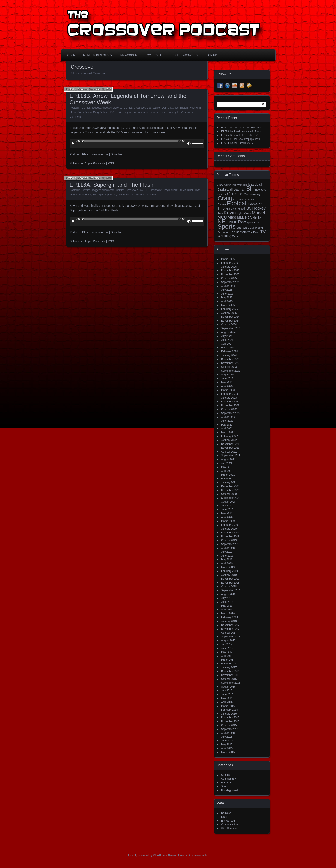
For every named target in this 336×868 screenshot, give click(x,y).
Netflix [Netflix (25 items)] (257, 217)
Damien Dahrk (161, 108)
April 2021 (227, 471)
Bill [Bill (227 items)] (250, 189)
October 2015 (229, 725)
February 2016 (229, 710)
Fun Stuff (226, 783)
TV (181, 112)
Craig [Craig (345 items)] (225, 198)
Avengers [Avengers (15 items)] (242, 185)
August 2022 (228, 417)
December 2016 (230, 671)
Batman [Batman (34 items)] (240, 189)
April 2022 (227, 429)
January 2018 (229, 621)
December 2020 (230, 486)
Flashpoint (155, 190)
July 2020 (227, 506)
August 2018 (228, 594)
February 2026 (229, 263)
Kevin (81, 89)
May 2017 (227, 652)
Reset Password (185, 55)
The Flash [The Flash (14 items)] (254, 232)
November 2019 (230, 536)
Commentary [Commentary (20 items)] (252, 194)
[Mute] (189, 143)
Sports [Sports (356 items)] (227, 226)
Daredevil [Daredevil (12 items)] (243, 200)
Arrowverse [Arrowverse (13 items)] (230, 185)
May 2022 (227, 425)
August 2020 (228, 502)
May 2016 (227, 698)
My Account (130, 55)
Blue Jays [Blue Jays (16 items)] (260, 190)
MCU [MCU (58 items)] (222, 217)
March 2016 (228, 706)
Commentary (229, 779)
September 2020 (231, 498)
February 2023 (229, 394)
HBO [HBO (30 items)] (248, 208)
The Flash (123, 195)
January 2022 (229, 440)
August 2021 (228, 459)
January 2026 (229, 267)
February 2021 (229, 479)
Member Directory (98, 55)
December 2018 (230, 579)
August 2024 (228, 332)
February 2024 (229, 351)
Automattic (201, 855)
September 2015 (231, 729)
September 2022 (231, 413)
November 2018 (230, 583)
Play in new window (95, 154)
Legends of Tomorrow (136, 112)
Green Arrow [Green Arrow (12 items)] (237, 209)
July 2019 (227, 552)
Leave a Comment (145, 195)
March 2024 (228, 348)
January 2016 (229, 714)
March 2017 (228, 660)
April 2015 (227, 748)
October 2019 (229, 540)
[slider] (131, 141)
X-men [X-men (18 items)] (236, 236)
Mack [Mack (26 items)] (247, 213)
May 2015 (227, 744)
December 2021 (230, 444)
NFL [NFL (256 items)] (223, 221)
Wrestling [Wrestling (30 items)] (224, 236)
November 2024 (230, 321)
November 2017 (230, 629)
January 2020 (229, 529)
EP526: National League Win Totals (241, 131)
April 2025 (227, 301)
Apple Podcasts (95, 163)
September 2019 (231, 544)
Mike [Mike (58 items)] (232, 217)
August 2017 (228, 640)
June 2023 (227, 378)
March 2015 (228, 752)
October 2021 (229, 452)
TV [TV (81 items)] (263, 232)
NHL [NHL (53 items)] (233, 222)
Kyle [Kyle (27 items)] (240, 213)
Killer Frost (193, 190)
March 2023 (228, 390)
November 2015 (230, 721)
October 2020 (229, 494)
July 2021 (227, 463)
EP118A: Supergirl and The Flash (112, 185)
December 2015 (230, 718)
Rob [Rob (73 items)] (242, 222)
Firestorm (195, 108)
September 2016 (231, 683)
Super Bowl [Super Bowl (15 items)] (257, 228)
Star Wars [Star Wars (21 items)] (243, 228)
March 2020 (228, 521)
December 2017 (230, 625)
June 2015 (227, 741)
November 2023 (230, 363)
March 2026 (228, 259)
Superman (110, 195)
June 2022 (227, 421)
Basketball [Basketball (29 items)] (225, 189)
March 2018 (228, 613)
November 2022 (230, 405)
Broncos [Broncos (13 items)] (222, 194)
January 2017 (229, 667)
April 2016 (227, 702)
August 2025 (228, 286)
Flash (73, 112)
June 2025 (227, 294)
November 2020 (230, 490)
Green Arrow (85, 112)
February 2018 (229, 617)
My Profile (155, 55)
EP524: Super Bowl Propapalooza (241, 139)
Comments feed (230, 825)
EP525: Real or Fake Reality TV (239, 135)
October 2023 (229, 367)
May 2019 (227, 560)
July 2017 (227, 644)
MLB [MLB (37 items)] (241, 217)
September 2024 (231, 328)
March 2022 (228, 432)
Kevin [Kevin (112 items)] (230, 213)
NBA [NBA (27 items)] (248, 217)
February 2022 (229, 436)
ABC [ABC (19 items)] (220, 185)
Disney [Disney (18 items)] (222, 204)
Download (117, 154)
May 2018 (227, 606)
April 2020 (227, 517)
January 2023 (229, 398)
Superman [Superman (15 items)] (223, 232)
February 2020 (229, 525)
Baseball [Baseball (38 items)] (255, 184)
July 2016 (227, 691)
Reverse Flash (158, 112)
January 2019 (229, 575)
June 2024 (227, 340)
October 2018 (229, 587)
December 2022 (230, 402)
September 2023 (231, 371)
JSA (112, 112)
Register (226, 813)
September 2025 (231, 282)
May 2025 (227, 298)
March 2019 (228, 567)
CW (149, 108)
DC (172, 108)
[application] (137, 143)
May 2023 (227, 382)
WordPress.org (230, 828)
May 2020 (227, 513)
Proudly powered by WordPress (147, 855)
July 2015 (227, 737)
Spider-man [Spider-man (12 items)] (253, 223)
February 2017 (229, 664)
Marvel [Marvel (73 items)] (258, 213)
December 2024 (230, 317)
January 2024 (229, 355)
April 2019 (227, 563)
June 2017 (227, 648)
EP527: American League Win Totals (242, 128)
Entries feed (228, 821)
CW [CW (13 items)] (235, 200)
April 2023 (227, 386)
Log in (225, 817)
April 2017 (227, 656)
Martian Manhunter (80, 195)
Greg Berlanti (101, 112)
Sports (225, 786)
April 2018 (227, 610)
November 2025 (230, 274)
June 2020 (227, 509)
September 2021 (231, 456)
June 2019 (227, 556)
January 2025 (229, 313)
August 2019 (228, 548)
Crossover (139, 108)
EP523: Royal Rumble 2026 (237, 143)
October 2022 (229, 409)
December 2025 (230, 271)
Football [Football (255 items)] (237, 203)
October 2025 (229, 278)
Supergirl (173, 112)
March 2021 (228, 475)
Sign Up (211, 55)
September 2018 (231, 590)
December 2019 (230, 533)
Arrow (105, 108)
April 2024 (227, 344)
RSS (111, 163)
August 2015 (228, 733)
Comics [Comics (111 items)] (235, 194)
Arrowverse (116, 108)
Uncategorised (229, 790)
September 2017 (231, 637)
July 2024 (227, 336)
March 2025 (228, 305)
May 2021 (227, 467)
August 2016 (228, 687)
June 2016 (227, 694)
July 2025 (227, 290)
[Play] (73, 143)
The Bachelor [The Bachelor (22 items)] (239, 232)
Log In (70, 55)
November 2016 (230, 675)
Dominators (182, 108)
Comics (86, 108)
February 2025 (229, 309)
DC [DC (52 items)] (257, 199)
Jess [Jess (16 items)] (220, 213)
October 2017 (229, 633)
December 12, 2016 (100, 89)
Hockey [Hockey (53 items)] (259, 208)
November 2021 (230, 448)
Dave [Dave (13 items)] (251, 200)
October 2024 (229, 325)
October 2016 (229, 679)
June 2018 (227, 602)
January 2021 (229, 482)
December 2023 (230, 359)
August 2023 (228, 375)
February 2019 (229, 571)
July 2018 (227, 598)
